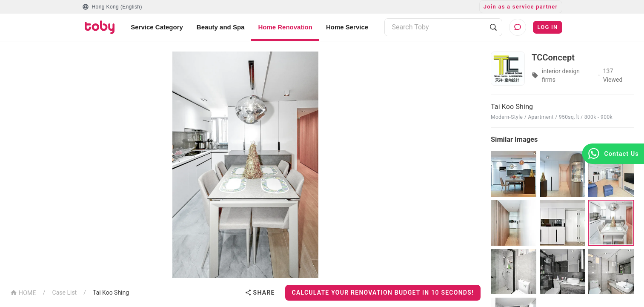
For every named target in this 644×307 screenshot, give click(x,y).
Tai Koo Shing (111, 293)
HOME (23, 292)
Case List (65, 293)
